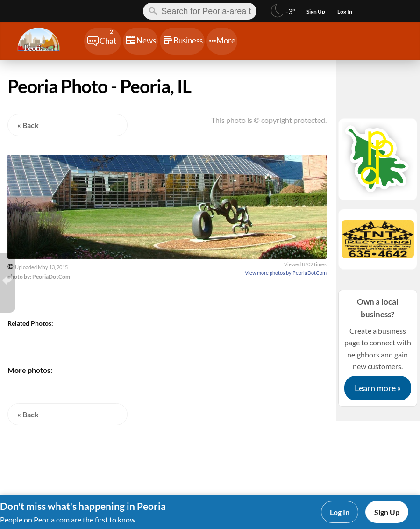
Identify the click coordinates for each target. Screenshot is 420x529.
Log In (340, 512)
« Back (28, 125)
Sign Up (387, 512)
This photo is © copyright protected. (269, 120)
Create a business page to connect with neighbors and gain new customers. (378, 348)
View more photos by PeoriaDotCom (286, 273)
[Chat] (103, 41)
